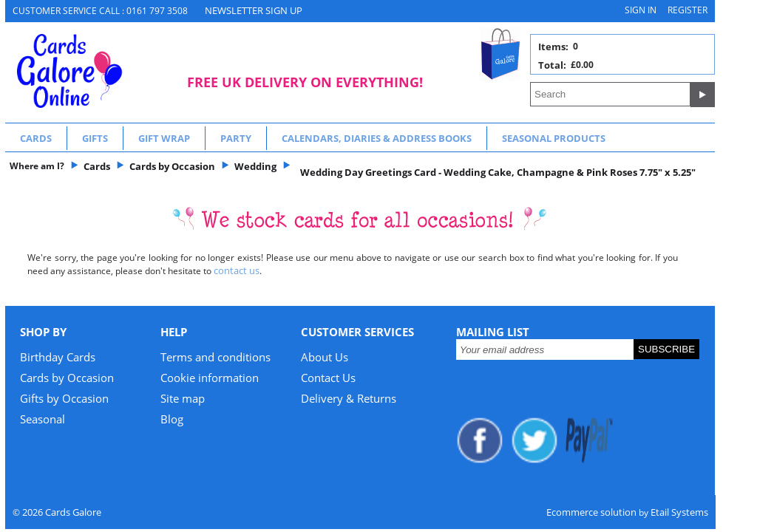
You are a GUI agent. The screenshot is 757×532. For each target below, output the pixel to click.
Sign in (641, 10)
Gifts (95, 138)
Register (688, 10)
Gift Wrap (164, 138)
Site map (183, 398)
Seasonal (43, 419)
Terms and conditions (215, 357)
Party (236, 138)
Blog (172, 419)
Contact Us (328, 378)
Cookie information (210, 378)
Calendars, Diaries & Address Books (377, 138)
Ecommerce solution (591, 512)
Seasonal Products (554, 138)
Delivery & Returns (349, 398)
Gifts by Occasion (64, 398)
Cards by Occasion (67, 378)
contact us (237, 270)
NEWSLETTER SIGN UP (254, 10)
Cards (36, 138)
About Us (325, 357)
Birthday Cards (58, 357)
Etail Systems (679, 512)
